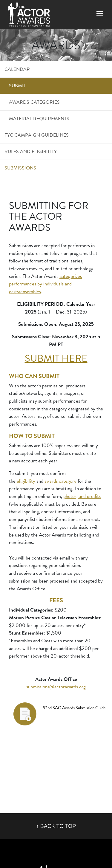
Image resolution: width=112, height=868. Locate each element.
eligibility (26, 481)
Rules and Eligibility (31, 151)
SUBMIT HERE (56, 358)
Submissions (20, 168)
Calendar (17, 69)
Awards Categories (34, 102)
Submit (17, 86)
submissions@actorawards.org (56, 687)
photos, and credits (82, 496)
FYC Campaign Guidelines (37, 135)
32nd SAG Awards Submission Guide (74, 708)
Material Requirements (39, 119)
